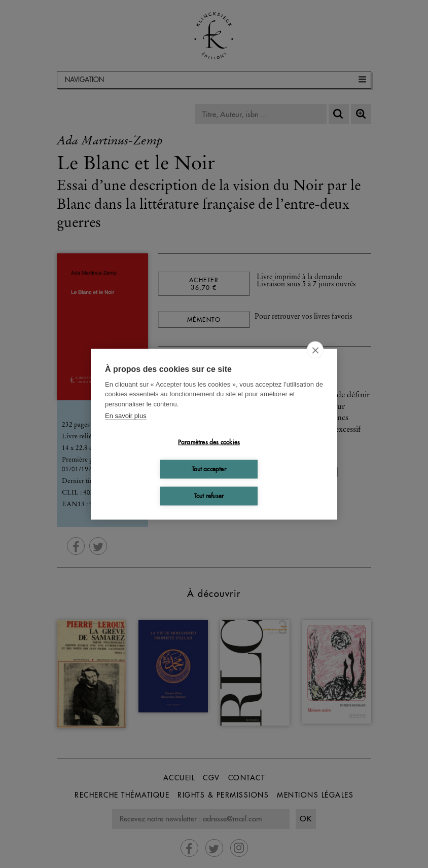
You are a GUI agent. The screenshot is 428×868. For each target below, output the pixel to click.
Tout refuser (209, 496)
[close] (315, 350)
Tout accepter (209, 469)
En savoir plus (126, 416)
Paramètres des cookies (209, 442)
